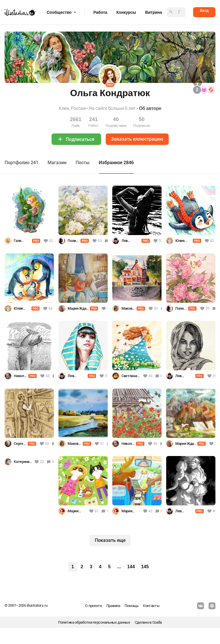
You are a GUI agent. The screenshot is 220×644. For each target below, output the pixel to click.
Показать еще (110, 540)
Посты (83, 163)
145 (145, 567)
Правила (113, 606)
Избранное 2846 (116, 163)
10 (109, 511)
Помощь (132, 606)
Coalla (157, 622)
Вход (204, 10)
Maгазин (57, 163)
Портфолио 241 (21, 163)
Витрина (154, 12)
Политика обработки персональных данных (94, 622)
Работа (100, 12)
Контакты (151, 606)
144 (131, 567)
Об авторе (150, 108)
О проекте (93, 606)
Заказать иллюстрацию (137, 139)
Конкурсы (126, 12)
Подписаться (80, 139)
